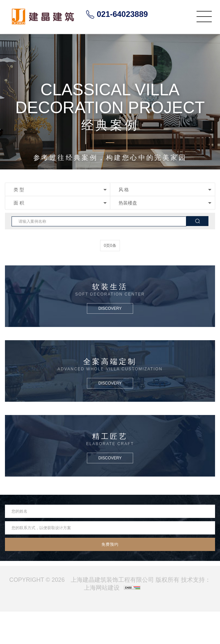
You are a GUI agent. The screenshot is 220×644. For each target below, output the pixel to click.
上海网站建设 (102, 588)
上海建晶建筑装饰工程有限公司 (112, 580)
